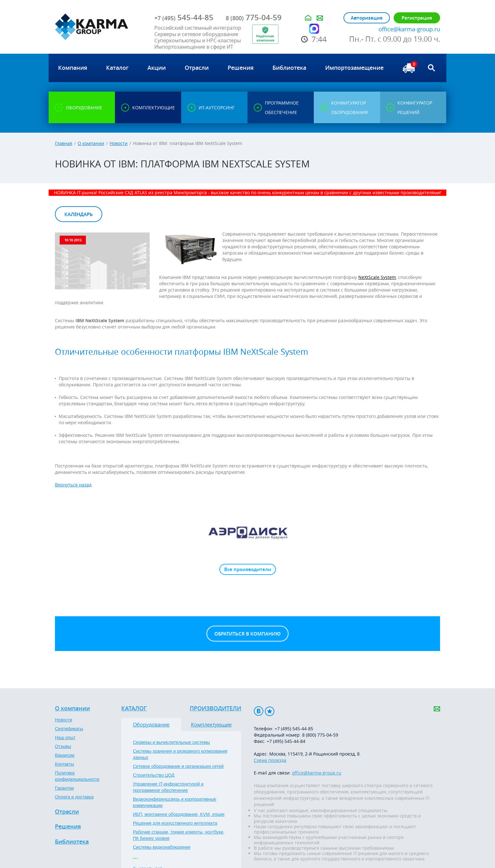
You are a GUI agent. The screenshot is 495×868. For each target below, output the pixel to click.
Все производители (248, 569)
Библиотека (72, 842)
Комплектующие (211, 725)
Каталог (134, 708)
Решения (68, 827)
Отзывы (63, 746)
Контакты (64, 764)
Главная (64, 143)
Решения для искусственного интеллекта (175, 823)
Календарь (79, 214)
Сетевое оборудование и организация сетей (178, 766)
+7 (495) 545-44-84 (286, 741)
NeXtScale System (377, 277)
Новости (119, 143)
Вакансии (65, 755)
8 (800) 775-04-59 (320, 735)
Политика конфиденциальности (77, 776)
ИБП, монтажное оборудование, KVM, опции (179, 814)
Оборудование (151, 725)
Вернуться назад (73, 485)
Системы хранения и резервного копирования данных (180, 754)
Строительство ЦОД (154, 775)
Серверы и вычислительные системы (171, 742)
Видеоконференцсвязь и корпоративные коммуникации (175, 802)
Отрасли (67, 812)
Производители (215, 708)
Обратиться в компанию (247, 634)
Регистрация (417, 18)
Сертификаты (69, 729)
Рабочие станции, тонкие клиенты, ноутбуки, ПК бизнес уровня (179, 835)
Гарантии (64, 788)
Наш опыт (65, 738)
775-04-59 (254, 17)
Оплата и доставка (74, 797)
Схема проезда (270, 760)
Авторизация (367, 18)
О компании (91, 143)
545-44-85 (184, 17)
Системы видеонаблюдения (162, 847)
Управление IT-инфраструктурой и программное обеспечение (168, 787)
